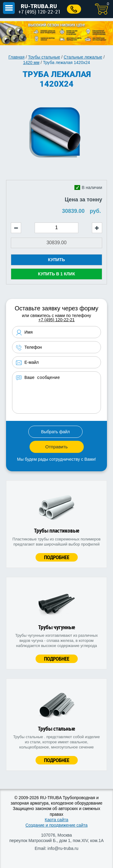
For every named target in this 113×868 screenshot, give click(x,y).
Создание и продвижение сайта (56, 825)
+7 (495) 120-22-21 (39, 12)
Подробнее (57, 557)
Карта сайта (57, 820)
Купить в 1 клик (56, 274)
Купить (56, 260)
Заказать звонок (74, 9)
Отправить (56, 447)
